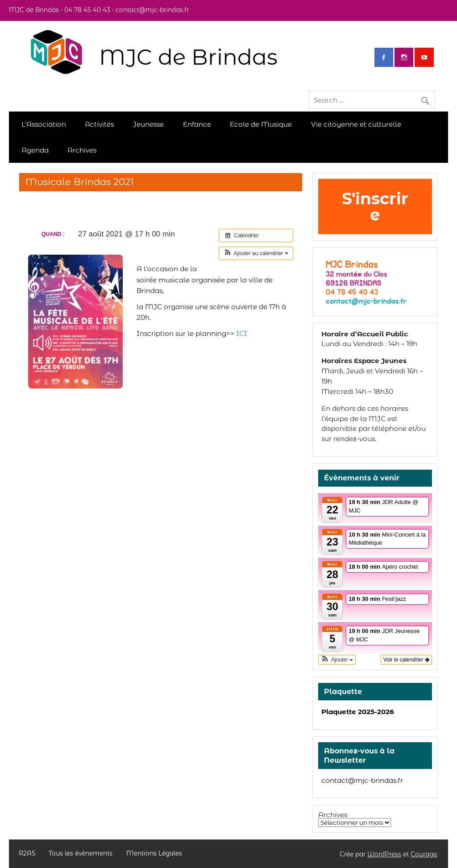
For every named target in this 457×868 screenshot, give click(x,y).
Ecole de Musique (261, 124)
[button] (256, 253)
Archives (82, 150)
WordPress (384, 854)
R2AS (27, 854)
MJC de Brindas (188, 57)
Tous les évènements (81, 854)
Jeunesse (148, 124)
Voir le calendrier (406, 660)
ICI (242, 333)
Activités (99, 124)
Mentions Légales (154, 854)
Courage (424, 854)
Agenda (35, 150)
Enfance (197, 124)
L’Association (44, 124)
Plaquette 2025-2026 (358, 712)
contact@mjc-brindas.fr (362, 780)
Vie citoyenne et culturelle (356, 124)
